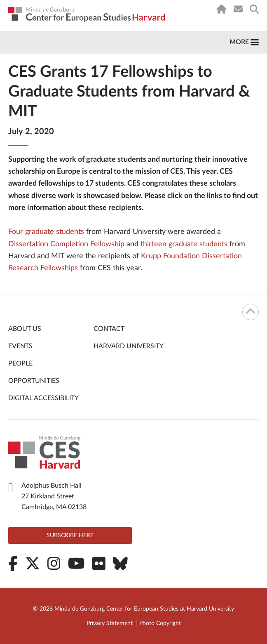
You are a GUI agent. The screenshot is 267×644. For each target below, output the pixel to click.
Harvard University (129, 346)
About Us (25, 329)
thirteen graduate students (184, 244)
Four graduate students (46, 232)
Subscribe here (70, 535)
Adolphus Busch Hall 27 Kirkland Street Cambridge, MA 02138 (54, 496)
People (20, 363)
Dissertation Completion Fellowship (66, 244)
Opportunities (34, 381)
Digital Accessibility (43, 398)
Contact (109, 329)
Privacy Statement (110, 623)
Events (20, 346)
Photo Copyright (160, 623)
